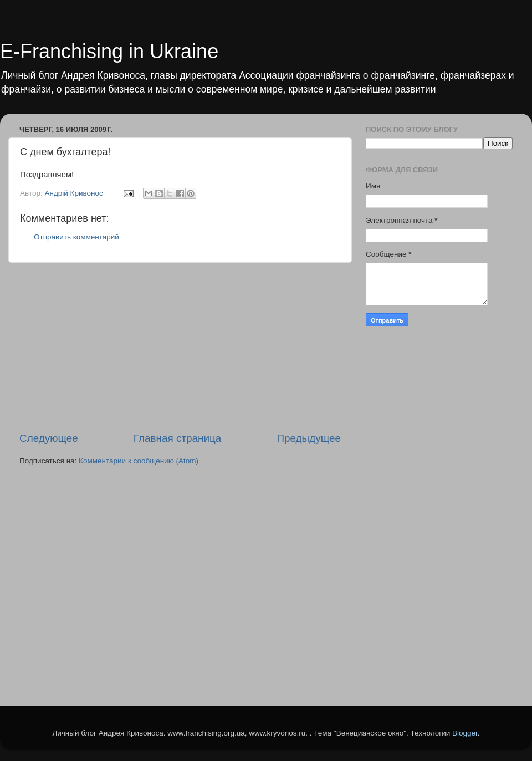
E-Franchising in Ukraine (109, 51)
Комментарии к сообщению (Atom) (139, 461)
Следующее (49, 438)
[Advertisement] (180, 347)
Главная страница (178, 438)
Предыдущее (309, 438)
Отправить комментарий (76, 237)
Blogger (465, 733)
